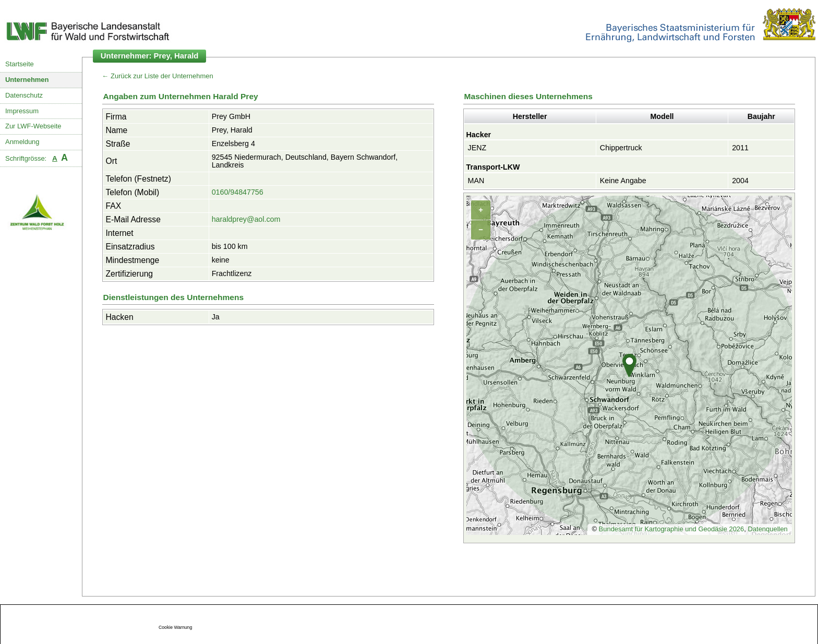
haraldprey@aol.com (246, 219)
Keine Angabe (623, 181)
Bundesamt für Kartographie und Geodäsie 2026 (672, 529)
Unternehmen (27, 80)
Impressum (22, 111)
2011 (740, 148)
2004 (740, 181)
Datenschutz (24, 95)
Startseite (20, 64)
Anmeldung (22, 142)
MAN (476, 181)
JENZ (477, 148)
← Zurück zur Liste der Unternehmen (158, 76)
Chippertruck (621, 148)
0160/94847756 (238, 192)
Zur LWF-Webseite (33, 126)
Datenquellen (767, 529)
